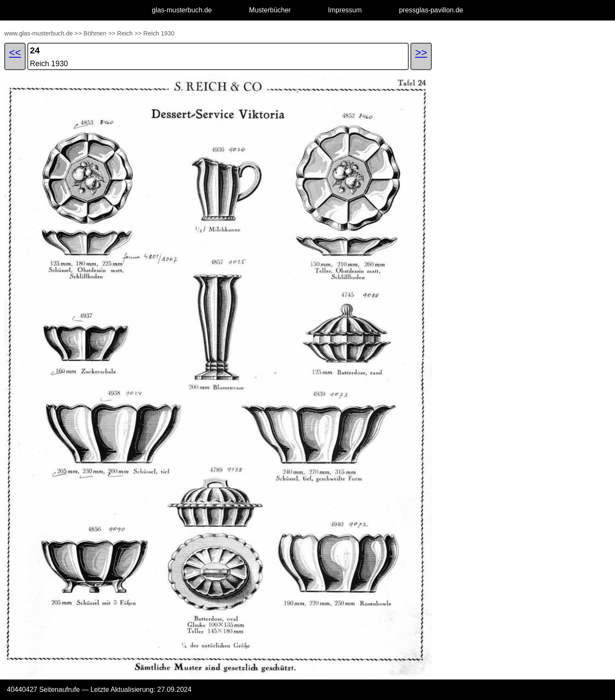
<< (15, 52)
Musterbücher (270, 10)
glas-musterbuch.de (182, 10)
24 (35, 50)
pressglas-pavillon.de (431, 10)
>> (78, 33)
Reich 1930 (159, 33)
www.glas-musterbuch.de (39, 33)
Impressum (345, 10)
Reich (125, 33)
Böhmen (95, 33)
